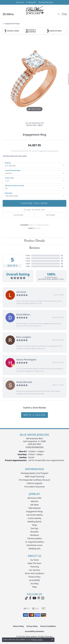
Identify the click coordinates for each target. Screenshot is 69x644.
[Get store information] (34, 447)
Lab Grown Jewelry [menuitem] (35, 515)
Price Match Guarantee (34, 487)
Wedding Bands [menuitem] (34, 522)
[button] (20, 2)
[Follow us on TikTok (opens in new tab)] (26, 598)
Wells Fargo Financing (34, 476)
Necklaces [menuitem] (35, 535)
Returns (51, 215)
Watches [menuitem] (35, 501)
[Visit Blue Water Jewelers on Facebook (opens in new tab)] (30, 598)
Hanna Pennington (26, 360)
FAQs (34, 587)
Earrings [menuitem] (34, 528)
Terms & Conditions (48, 626)
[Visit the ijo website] (27, 609)
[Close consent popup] (52, 640)
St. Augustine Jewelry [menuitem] (34, 542)
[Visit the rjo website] (43, 609)
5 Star (28, 255)
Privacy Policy (34, 577)
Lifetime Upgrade (34, 483)
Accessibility (34, 580)
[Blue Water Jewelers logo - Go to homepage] (35, 11)
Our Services (34, 570)
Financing (35, 567)
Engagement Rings (12, 24)
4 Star (28, 258)
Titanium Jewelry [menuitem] (34, 538)
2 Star (28, 264)
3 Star (28, 261)
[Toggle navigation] (8, 14)
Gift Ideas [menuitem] (34, 505)
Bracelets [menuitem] (34, 532)
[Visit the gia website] (36, 609)
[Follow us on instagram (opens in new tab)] (43, 598)
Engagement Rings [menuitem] (34, 511)
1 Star (28, 266)
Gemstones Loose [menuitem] (34, 545)
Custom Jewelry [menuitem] (34, 518)
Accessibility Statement (34, 631)
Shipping (19, 215)
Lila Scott (21, 292)
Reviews (35, 248)
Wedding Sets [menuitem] (35, 549)
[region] (34, 80)
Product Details (34, 241)
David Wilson (23, 315)
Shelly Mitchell (24, 382)
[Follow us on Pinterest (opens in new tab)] (39, 598)
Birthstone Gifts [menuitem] (34, 498)
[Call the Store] (34, 444)
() (62, 255)
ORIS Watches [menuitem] (34, 508)
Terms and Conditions (34, 573)
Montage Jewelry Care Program (34, 473)
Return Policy (19, 626)
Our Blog (34, 583)
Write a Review (34, 415)
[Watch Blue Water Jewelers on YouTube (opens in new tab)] (34, 598)
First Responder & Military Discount (34, 480)
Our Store (35, 560)
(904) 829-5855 (35, 125)
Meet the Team (34, 563)
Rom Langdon (24, 337)
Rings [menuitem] (34, 525)
